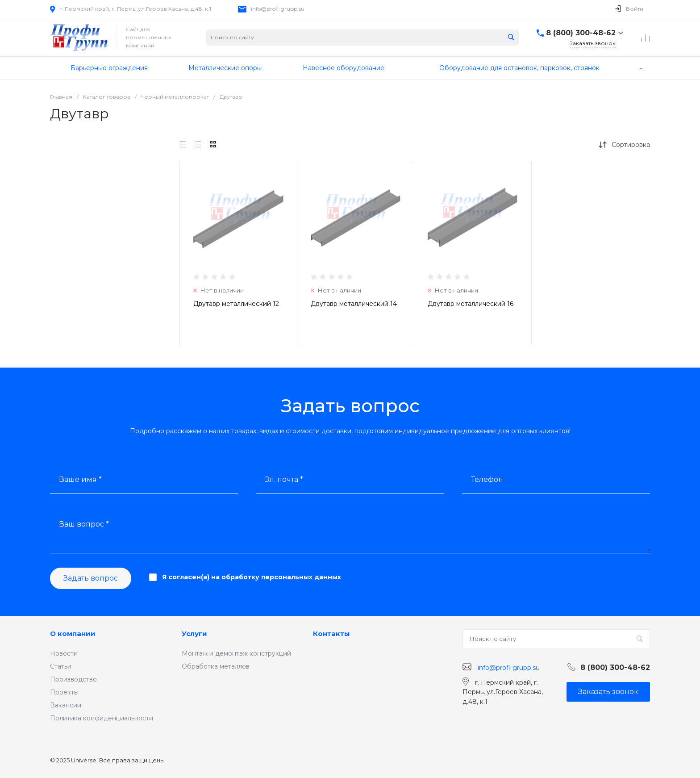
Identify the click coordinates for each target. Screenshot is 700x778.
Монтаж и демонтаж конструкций (236, 653)
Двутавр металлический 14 (354, 304)
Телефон (487, 479)
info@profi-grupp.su (278, 9)
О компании (73, 634)
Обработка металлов (216, 666)
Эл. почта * (284, 479)
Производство (73, 679)
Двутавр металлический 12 (236, 304)
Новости (64, 653)
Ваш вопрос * (84, 524)
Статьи (61, 666)
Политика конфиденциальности (102, 718)
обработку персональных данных (281, 577)
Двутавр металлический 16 (471, 304)
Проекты (64, 692)
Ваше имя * (80, 479)
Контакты (331, 634)
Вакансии (66, 705)
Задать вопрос (91, 578)
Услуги (194, 634)
